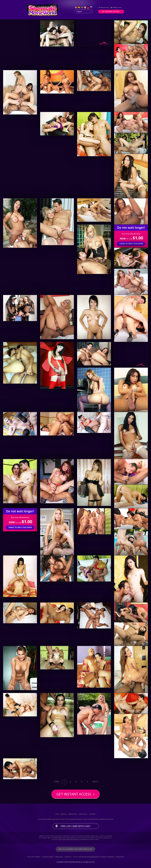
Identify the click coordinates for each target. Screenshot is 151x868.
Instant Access (83, 814)
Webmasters (59, 857)
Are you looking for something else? (75, 849)
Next (95, 782)
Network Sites (105, 7)
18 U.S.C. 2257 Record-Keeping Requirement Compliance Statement (94, 857)
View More (92, 814)
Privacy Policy (120, 857)
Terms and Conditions (34, 857)
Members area (117, 7)
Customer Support (48, 857)
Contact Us (68, 857)
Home (57, 814)
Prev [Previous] (57, 782)
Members (64, 814)
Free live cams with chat (76, 826)
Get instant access (110, 12)
